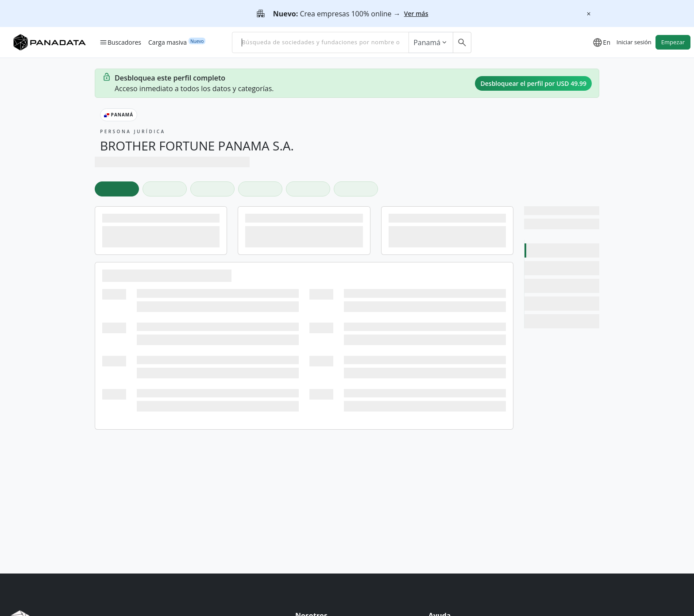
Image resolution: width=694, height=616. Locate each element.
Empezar (673, 42)
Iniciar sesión (634, 42)
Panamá (431, 42)
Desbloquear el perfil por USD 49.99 (533, 83)
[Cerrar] (589, 14)
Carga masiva (168, 42)
